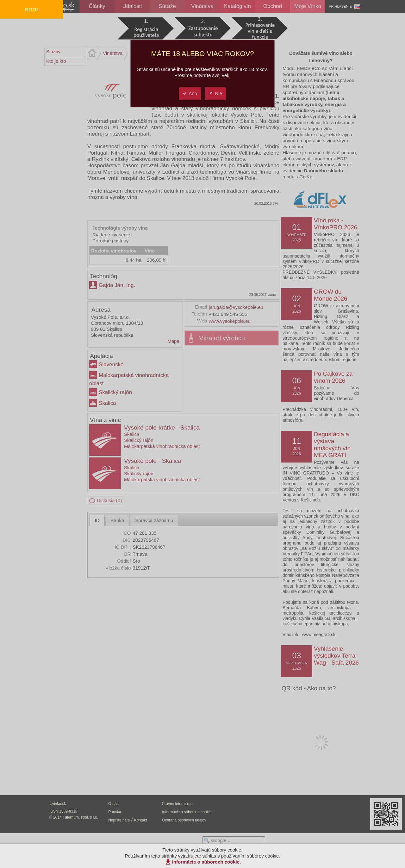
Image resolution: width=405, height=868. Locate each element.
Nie (215, 93)
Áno (190, 93)
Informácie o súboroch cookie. (207, 862)
